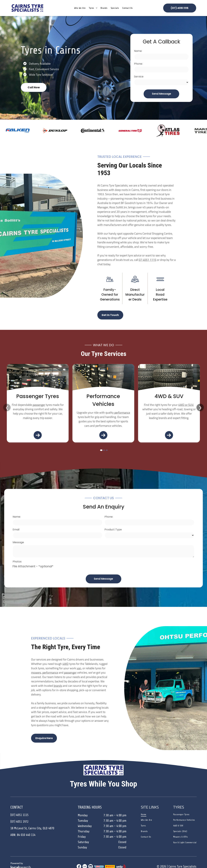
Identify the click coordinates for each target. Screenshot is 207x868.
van (79, 668)
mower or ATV (187, 405)
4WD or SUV (120, 405)
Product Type (113, 529)
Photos (17, 562)
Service (139, 77)
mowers (36, 673)
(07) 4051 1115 (19, 815)
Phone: (138, 64)
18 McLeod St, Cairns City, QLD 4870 (32, 828)
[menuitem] (80, 8)
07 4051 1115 (147, 260)
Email (16, 529)
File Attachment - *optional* (33, 566)
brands (58, 686)
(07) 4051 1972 (19, 822)
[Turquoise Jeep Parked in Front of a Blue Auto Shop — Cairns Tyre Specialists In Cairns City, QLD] (169, 379)
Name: (138, 51)
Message (18, 542)
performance (57, 413)
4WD (65, 664)
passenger (70, 673)
